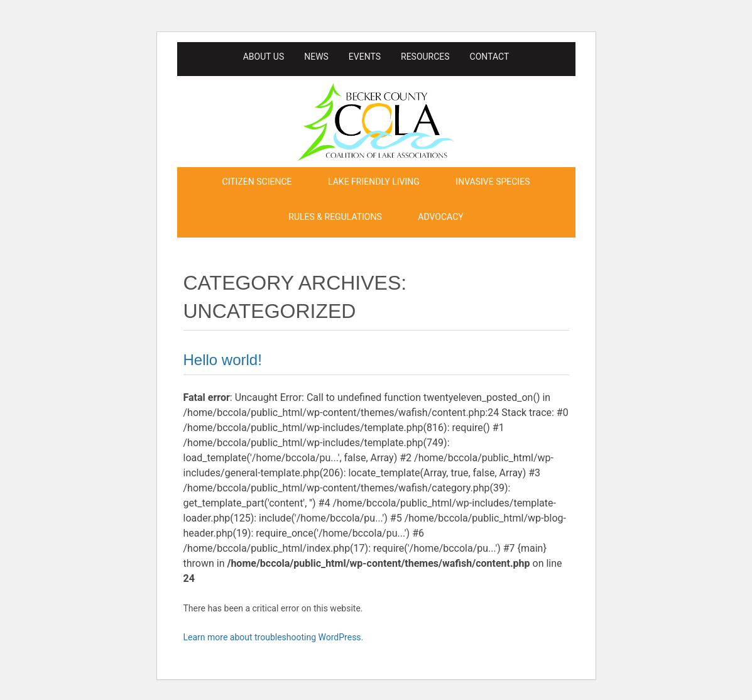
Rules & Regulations (335, 217)
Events (365, 57)
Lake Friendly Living (374, 182)
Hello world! (223, 360)
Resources (425, 57)
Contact (490, 57)
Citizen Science (257, 182)
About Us (264, 57)
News (316, 57)
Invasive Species (493, 182)
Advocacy (440, 217)
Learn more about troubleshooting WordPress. (274, 637)
